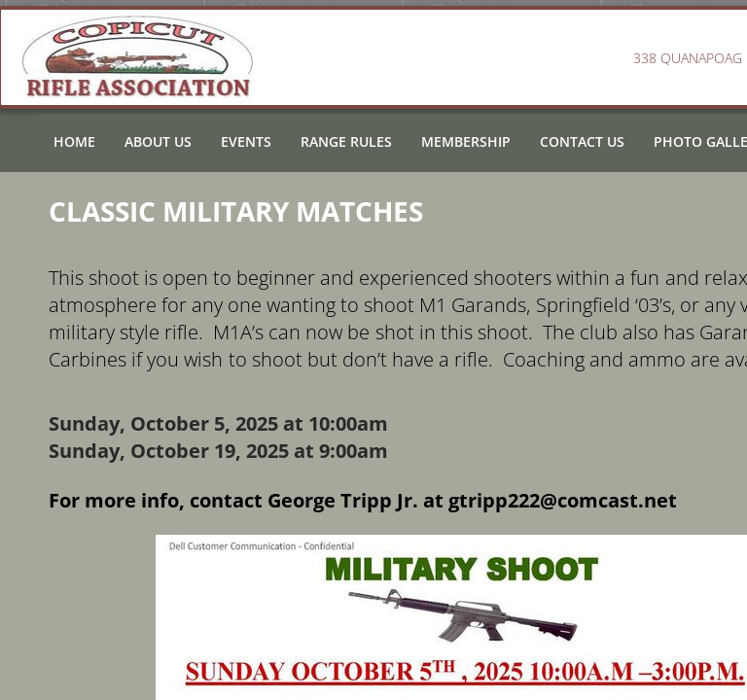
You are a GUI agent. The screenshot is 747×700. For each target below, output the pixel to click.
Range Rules (346, 141)
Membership (466, 141)
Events (246, 141)
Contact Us (582, 141)
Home (74, 141)
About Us (158, 141)
